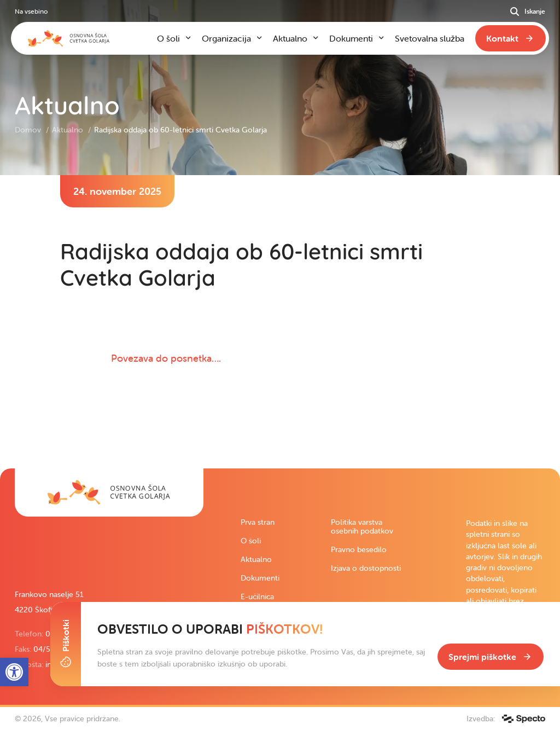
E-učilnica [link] (257, 596)
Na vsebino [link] (31, 11)
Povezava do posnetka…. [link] (166, 358)
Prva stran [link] (258, 522)
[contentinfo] (280, 322)
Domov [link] (29, 130)
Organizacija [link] (226, 38)
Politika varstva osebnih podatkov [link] (362, 526)
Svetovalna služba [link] (430, 38)
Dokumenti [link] (260, 578)
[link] (109, 493)
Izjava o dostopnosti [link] (366, 568)
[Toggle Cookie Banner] (66, 644)
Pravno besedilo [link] (359, 549)
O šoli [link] (251, 541)
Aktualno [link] (69, 130)
